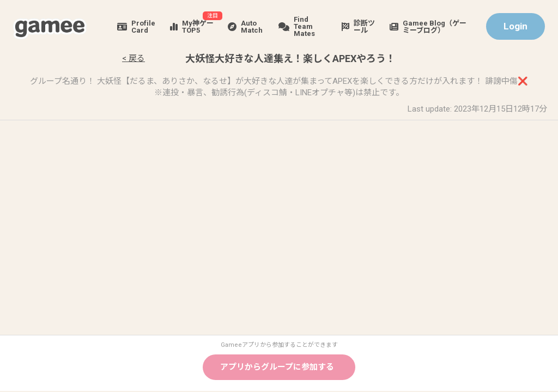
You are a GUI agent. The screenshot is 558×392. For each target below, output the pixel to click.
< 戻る (134, 58)
